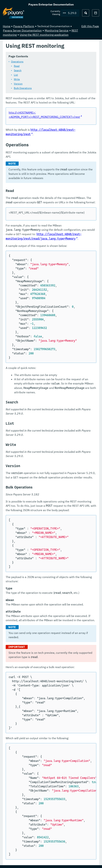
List (16, 75)
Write (17, 79)
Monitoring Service (57, 30)
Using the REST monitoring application (44, 35)
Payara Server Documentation (22, 30)
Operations (17, 62)
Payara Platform (24, 26)
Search (18, 70)
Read (17, 66)
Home (7, 26)
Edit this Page (90, 26)
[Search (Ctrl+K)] (86, 13)
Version (18, 84)
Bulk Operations (23, 88)
